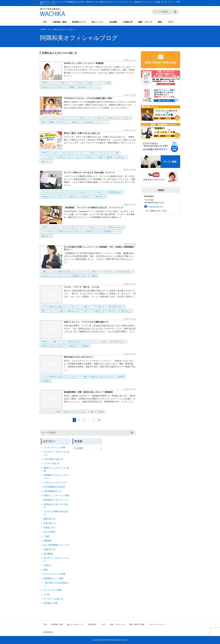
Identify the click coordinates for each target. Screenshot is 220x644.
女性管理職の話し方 (115, 192)
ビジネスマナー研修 (53, 590)
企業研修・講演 (59, 22)
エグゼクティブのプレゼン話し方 (54, 118)
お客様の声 (128, 22)
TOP (45, 22)
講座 (160, 22)
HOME (43, 29)
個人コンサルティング (75, 624)
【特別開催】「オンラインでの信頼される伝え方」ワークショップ (93, 208)
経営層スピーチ (79, 22)
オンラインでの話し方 (59, 83)
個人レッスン (98, 22)
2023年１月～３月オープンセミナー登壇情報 (84, 63)
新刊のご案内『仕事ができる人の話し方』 (82, 133)
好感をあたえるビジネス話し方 (64, 29)
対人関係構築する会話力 (78, 276)
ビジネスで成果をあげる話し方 (112, 227)
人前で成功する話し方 (124, 272)
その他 (47, 594)
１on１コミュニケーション (56, 482)
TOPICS (44, 83)
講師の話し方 (77, 122)
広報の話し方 (90, 157)
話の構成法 (46, 381)
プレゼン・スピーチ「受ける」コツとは (82, 287)
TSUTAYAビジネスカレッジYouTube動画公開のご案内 (88, 98)
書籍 (43, 122)
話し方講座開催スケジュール (110, 232)
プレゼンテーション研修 (109, 153)
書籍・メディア (145, 22)
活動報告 (72, 87)
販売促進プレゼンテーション (90, 87)
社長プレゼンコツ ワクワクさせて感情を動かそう (86, 322)
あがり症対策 (51, 532)
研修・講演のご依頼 (137, 624)
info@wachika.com (155, 207)
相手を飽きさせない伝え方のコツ (79, 357)
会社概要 (113, 22)
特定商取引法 (48, 632)
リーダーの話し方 (78, 83)
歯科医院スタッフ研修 (53, 578)
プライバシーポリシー (157, 624)
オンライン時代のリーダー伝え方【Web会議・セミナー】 (90, 173)
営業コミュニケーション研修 (99, 83)
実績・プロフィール (117, 624)
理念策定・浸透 (51, 603)
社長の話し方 (64, 122)
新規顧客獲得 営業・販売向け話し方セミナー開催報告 (88, 392)
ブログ (170, 22)
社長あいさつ (50, 528)
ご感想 (44, 272)
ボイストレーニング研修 (54, 574)
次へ (100, 420)
